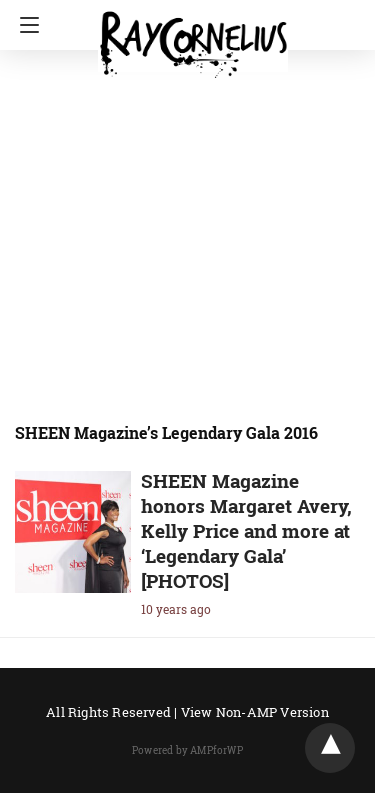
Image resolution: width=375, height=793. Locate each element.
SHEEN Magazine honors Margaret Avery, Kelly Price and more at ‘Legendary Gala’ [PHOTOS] (246, 530)
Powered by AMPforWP (187, 750)
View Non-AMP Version (255, 712)
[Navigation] (24, 25)
